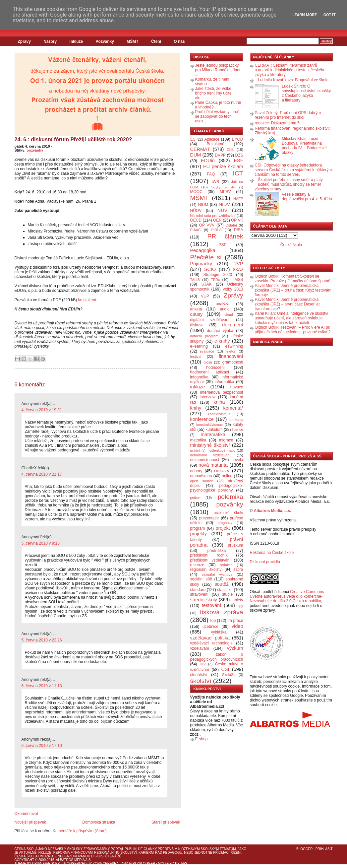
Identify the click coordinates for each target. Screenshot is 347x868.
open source (202, 481)
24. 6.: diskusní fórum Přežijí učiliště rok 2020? (73, 139)
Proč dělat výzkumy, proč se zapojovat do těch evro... (217, 116)
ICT (238, 173)
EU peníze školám (223, 167)
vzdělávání (200, 648)
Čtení (156, 41)
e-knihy (222, 341)
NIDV (224, 204)
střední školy (204, 600)
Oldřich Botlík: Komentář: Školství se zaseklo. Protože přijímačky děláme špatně (293, 279)
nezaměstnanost (205, 460)
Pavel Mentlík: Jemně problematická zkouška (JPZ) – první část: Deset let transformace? (287, 304)
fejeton (231, 351)
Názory (50, 41)
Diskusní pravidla (265, 562)
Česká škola (291, 245)
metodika (198, 440)
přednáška (216, 551)
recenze (197, 565)
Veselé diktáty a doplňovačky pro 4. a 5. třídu (307, 197)
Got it (330, 15)
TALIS (195, 280)
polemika (231, 497)
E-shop (202, 739)
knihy (196, 408)
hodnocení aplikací (210, 372)
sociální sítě (201, 579)
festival (196, 357)
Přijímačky (201, 264)
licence (238, 430)
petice (195, 498)
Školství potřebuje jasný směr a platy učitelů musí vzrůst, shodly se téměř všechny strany (289, 184)
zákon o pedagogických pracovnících (217, 657)
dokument (232, 325)
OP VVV (207, 225)
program (198, 528)
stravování (199, 594)
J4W (184, 864)
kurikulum (214, 430)
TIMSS (237, 280)
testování (211, 605)
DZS (239, 155)
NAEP (238, 199)
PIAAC (196, 230)
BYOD (238, 139)
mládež (195, 451)
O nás (179, 41)
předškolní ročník (209, 555)
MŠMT (132, 41)
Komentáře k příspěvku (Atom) (80, 831)
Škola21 (229, 675)
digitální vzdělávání (210, 320)
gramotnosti (233, 362)
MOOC (196, 192)
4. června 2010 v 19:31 (42, 410)
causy (197, 314)
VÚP (205, 296)
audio (225, 309)
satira (238, 569)
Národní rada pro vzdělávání (213, 216)
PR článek (225, 236)
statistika (225, 590)
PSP (223, 245)
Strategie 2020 (218, 275)
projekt (223, 528)
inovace (236, 387)
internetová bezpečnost (222, 392)
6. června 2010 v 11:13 (42, 686)
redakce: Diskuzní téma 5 (277, 123)
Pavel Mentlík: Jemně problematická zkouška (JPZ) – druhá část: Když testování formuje (293, 290)
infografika (199, 377)
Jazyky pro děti (224, 187)
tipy (240, 606)
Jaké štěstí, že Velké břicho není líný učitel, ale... (214, 93)
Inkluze (76, 41)
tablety (237, 600)
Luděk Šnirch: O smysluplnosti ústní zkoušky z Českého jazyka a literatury (306, 93)
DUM (196, 155)
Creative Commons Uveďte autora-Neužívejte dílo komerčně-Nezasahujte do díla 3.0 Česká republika (287, 596)
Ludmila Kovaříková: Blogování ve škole (293, 80)
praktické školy (229, 513)
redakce (226, 565)
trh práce (235, 621)
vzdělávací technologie (211, 643)
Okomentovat (26, 814)
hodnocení (215, 367)
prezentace (209, 518)
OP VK (237, 220)
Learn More (305, 15)
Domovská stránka (99, 822)
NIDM (203, 205)
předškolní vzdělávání (210, 560)
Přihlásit (324, 849)
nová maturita (213, 465)
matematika (213, 434)
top (213, 621)
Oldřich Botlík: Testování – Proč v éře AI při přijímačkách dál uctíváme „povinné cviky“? (293, 330)
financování (231, 356)
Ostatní (231, 225)
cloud (229, 314)
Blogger (304, 849)
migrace (226, 440)
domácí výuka (220, 331)
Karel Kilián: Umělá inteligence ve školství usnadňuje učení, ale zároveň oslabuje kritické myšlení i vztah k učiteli (292, 318)
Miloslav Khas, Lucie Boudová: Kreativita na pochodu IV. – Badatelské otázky (304, 146)
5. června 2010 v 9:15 (41, 543)
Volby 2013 (233, 289)
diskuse (197, 325)
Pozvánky (105, 41)
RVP (238, 264)
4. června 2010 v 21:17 (42, 474)
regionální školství (206, 569)
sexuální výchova (217, 574)
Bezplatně (215, 144)
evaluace (207, 351)
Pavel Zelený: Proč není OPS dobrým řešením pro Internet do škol (288, 115)
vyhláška (219, 632)
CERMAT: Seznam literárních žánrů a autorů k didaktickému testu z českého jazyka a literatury (290, 70)
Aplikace (212, 139)
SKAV (238, 270)
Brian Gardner (46, 864)
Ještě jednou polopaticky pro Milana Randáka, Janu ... (218, 70)
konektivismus (219, 414)
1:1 (193, 139)
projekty (199, 534)
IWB (215, 182)
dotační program (204, 336)
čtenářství (199, 675)
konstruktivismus (209, 425)
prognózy (225, 523)
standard (198, 590)
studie (227, 594)
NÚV (222, 210)
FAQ (211, 174)
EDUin (208, 161)
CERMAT (200, 149)
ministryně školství (210, 445)
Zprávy (24, 41)
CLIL (231, 150)
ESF (239, 161)
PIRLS (216, 230)
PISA (238, 230)
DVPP (220, 155)
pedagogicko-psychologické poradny (217, 488)
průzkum (236, 545)
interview (208, 397)
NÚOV (196, 211)
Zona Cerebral (107, 864)
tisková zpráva (221, 612)
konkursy (236, 420)
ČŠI (225, 669)
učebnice (210, 627)
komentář (233, 408)
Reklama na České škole (272, 553)
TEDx (215, 280)
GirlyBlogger (142, 864)
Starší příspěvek (166, 822)
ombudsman (201, 476)
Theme (20, 864)
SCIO (210, 269)
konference (202, 419)
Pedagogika (203, 250)
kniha (219, 402)
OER (217, 220)
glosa (208, 362)
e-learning (199, 346)
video (237, 626)
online (227, 476)
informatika (225, 382)
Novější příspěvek (30, 822)
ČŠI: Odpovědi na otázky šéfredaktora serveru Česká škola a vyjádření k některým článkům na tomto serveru (293, 170)
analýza (223, 304)
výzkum (235, 648)
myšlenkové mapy (221, 450)
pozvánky (35, 150)
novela (237, 460)
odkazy (222, 471)
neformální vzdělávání (210, 455)
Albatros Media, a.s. (273, 511)
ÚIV (203, 664)
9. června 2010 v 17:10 (42, 746)
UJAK (207, 284)
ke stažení (87, 300)
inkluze (198, 387)
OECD (196, 220)
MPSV (225, 192)
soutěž (222, 584)
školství (201, 681)
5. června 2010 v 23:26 (42, 640)
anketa (196, 309)
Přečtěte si (206, 257)
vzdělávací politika (210, 638)
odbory (196, 471)
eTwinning (234, 346)
